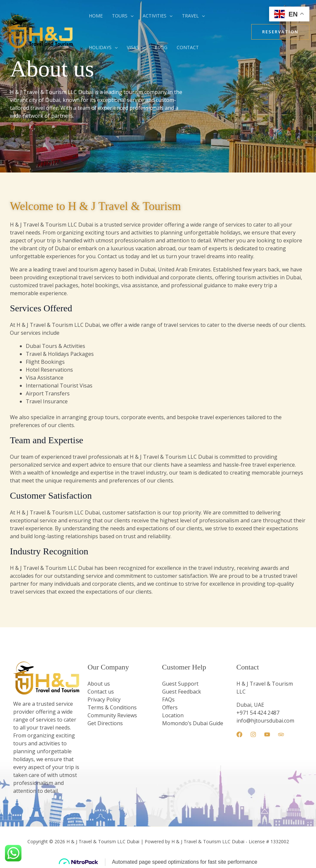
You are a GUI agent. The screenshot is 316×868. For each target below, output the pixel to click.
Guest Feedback (182, 692)
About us (99, 684)
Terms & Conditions (112, 707)
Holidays (103, 47)
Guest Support (180, 684)
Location (173, 715)
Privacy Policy (104, 699)
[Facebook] (239, 734)
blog (161, 47)
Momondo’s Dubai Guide (193, 723)
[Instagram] (253, 734)
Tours (123, 16)
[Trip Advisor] (281, 734)
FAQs (168, 699)
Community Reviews (112, 715)
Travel (193, 16)
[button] (130, 16)
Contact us (101, 692)
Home (96, 16)
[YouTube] (267, 734)
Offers (170, 707)
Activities (158, 16)
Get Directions (105, 723)
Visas (136, 47)
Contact (188, 47)
